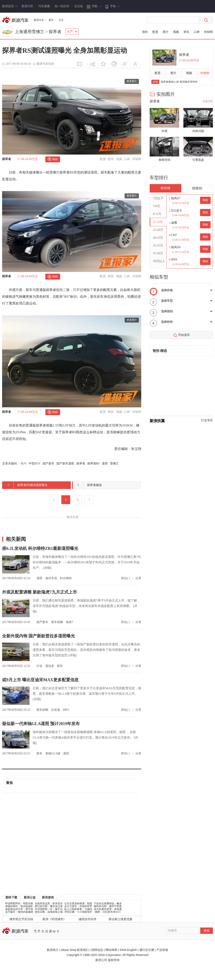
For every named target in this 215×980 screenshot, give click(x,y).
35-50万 (158, 253)
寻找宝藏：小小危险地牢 (78, 912)
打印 (114, 64)
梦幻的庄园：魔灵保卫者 (49, 906)
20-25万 (158, 238)
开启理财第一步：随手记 (49, 909)
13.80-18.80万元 (180, 215)
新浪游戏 (48, 897)
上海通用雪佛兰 (30, 32)
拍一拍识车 (62, 6)
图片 (166, 32)
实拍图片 (162, 94)
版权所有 (114, 960)
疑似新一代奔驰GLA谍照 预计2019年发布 (41, 724)
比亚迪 (56, 710)
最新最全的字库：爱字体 (19, 909)
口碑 (197, 32)
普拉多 (50, 666)
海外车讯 (52, 578)
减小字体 (136, 64)
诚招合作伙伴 (87, 919)
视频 (176, 32)
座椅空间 (164, 160)
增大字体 (125, 64)
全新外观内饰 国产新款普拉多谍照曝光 (38, 636)
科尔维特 (66, 578)
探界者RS (93, 464)
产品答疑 (162, 950)
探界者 (55, 32)
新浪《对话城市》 (54, 919)
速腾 (174, 223)
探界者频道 (87, 485)
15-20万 (158, 230)
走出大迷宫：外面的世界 (78, 906)
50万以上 (159, 261)
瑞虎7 (69, 622)
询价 (55, 159)
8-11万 (157, 214)
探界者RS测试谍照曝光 (25, 485)
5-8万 (157, 206)
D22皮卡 (177, 211)
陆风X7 (176, 198)
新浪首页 (10, 6)
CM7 (174, 235)
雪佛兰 (114, 464)
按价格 (165, 188)
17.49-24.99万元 (28, 159)
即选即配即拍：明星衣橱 (19, 903)
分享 (93, 64)
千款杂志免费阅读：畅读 (108, 903)
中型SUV (35, 464)
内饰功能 (198, 131)
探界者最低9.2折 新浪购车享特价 (179, 82)
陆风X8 (176, 247)
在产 (72, 32)
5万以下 (158, 198)
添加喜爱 (103, 64)
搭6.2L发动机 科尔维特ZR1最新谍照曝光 (40, 548)
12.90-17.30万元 (180, 240)
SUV (24, 464)
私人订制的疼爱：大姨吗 (78, 909)
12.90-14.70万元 (180, 203)
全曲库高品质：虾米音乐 (49, 903)
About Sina (68, 950)
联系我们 (83, 950)
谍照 (105, 464)
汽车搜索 (44, 6)
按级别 (197, 188)
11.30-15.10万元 (180, 252)
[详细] (47, 568)
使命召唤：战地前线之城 (49, 912)
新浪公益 (30, 897)
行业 (40, 666)
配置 (155, 32)
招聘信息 (97, 950)
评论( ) (126, 578)
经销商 (208, 32)
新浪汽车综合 (45, 64)
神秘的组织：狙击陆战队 (19, 906)
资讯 (186, 32)
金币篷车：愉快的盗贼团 (19, 912)
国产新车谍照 (65, 464)
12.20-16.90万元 (180, 264)
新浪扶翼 (157, 421)
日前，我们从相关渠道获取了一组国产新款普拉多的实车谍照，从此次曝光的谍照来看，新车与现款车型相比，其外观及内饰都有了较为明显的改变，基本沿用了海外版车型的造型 (86, 650)
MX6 (174, 259)
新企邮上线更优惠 (121, 919)
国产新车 (48, 464)
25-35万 (158, 246)
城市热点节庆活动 (21, 919)
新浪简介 (53, 950)
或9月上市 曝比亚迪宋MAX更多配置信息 (40, 680)
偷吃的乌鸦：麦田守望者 (108, 906)
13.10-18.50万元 (180, 227)
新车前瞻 (58, 622)
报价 (145, 32)
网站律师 (111, 950)
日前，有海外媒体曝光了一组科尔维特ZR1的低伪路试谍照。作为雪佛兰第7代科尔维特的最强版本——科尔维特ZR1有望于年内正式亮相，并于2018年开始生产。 (87, 562)
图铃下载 (11, 897)
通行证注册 (147, 950)
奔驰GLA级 (53, 753)
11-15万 (158, 222)
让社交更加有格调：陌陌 (78, 903)
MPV (66, 710)
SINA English (128, 950)
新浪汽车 (27, 6)
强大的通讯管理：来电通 (108, 909)
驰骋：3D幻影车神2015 (108, 912)
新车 (51, 20)
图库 (111, 159)
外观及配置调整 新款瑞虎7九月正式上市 (40, 592)
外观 (164, 131)
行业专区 (207, 420)
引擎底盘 (198, 160)
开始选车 (184, 335)
